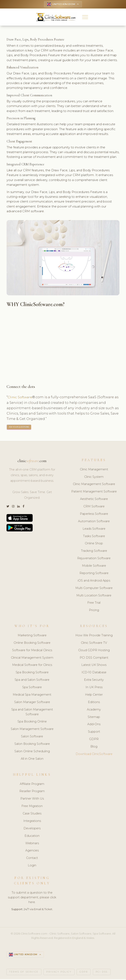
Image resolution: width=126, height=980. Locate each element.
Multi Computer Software (94, 589)
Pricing (94, 611)
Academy (94, 710)
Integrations (32, 821)
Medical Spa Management (32, 695)
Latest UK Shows (94, 665)
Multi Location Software (94, 596)
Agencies (32, 851)
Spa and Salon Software (32, 680)
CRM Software (94, 507)
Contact (32, 858)
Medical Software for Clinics (32, 665)
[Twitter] (8, 507)
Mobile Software (94, 566)
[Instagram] (13, 507)
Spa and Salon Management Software (32, 712)
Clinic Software (21, 398)
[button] (85, 17)
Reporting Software (94, 574)
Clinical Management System (32, 658)
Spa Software (32, 688)
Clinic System (94, 477)
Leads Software (94, 529)
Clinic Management (94, 470)
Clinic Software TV (94, 643)
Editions (94, 703)
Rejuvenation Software (94, 559)
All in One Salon (32, 759)
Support (94, 732)
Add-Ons (94, 725)
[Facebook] (23, 507)
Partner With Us (32, 799)
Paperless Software (94, 514)
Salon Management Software (32, 730)
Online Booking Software (32, 643)
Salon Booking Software (32, 744)
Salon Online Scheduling (32, 752)
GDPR (94, 740)
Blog (94, 747)
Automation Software (94, 522)
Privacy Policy (59, 972)
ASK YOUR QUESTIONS (19, 427)
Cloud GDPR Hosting (94, 651)
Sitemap (94, 717)
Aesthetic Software (94, 500)
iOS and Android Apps (94, 581)
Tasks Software (94, 536)
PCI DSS (102, 972)
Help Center (94, 695)
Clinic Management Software (94, 485)
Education (32, 836)
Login (32, 866)
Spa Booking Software (32, 673)
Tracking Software (94, 551)
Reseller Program (32, 792)
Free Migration (32, 807)
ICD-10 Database (94, 673)
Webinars (32, 844)
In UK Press (94, 688)
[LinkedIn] (19, 507)
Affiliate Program (32, 784)
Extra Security (94, 680)
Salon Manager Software (32, 703)
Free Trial (94, 603)
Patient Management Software (94, 492)
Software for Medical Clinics (32, 651)
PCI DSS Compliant (94, 658)
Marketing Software (32, 636)
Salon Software (32, 737)
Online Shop (94, 544)
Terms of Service (24, 972)
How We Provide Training (94, 636)
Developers (32, 829)
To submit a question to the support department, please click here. (32, 898)
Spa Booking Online (32, 722)
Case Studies (32, 814)
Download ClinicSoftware (94, 755)
